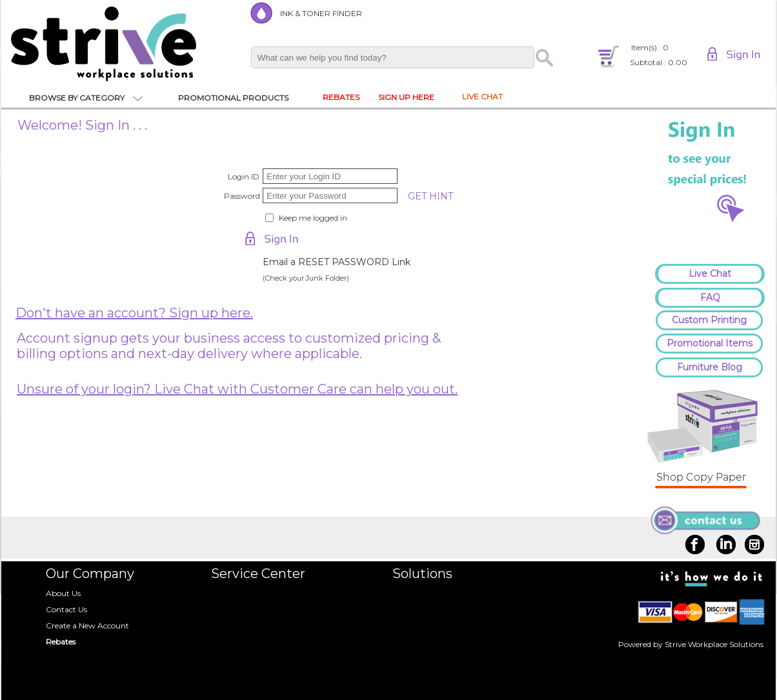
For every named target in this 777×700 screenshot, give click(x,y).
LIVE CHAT (482, 96)
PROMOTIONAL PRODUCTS (233, 98)
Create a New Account (87, 625)
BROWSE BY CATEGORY (77, 98)
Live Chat (710, 274)
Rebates (61, 642)
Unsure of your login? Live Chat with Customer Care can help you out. (237, 389)
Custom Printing (709, 320)
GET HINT (430, 196)
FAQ (710, 297)
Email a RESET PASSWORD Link (337, 262)
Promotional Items (710, 343)
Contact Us (66, 609)
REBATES (341, 97)
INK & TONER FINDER (321, 13)
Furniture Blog (710, 367)
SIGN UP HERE (406, 97)
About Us (63, 593)
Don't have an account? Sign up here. (134, 313)
